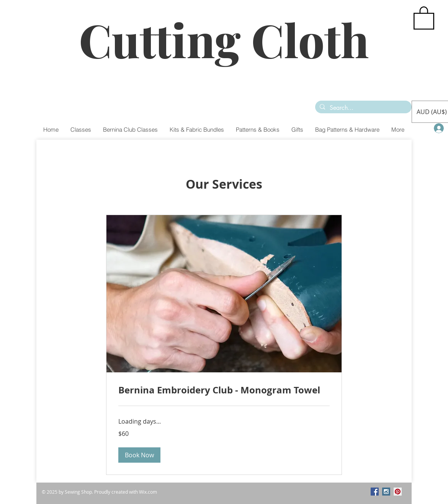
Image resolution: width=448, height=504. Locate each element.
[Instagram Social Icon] (386, 492)
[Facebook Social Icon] (375, 492)
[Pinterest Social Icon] (398, 492)
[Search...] (363, 108)
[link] (224, 390)
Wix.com (148, 492)
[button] (424, 17)
